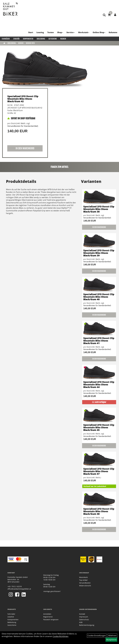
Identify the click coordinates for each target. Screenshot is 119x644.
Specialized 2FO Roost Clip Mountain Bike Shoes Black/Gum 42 (23, 99)
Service (71, 32)
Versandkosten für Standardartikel (22, 126)
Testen (51, 32)
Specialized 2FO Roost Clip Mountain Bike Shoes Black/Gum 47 (99, 471)
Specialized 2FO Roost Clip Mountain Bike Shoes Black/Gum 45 (99, 427)
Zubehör (16, 39)
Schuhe (21, 43)
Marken (63, 39)
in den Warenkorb (25, 148)
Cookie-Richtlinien (61, 636)
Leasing (40, 32)
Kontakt (82, 614)
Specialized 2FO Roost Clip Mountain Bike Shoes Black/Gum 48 (99, 511)
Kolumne (113, 32)
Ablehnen (112, 636)
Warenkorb (83, 577)
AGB (81, 622)
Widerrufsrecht (85, 586)
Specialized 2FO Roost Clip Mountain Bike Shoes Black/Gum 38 (99, 209)
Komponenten (28, 39)
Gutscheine (53, 39)
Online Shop (99, 32)
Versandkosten (85, 583)
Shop (60, 32)
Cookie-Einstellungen (97, 636)
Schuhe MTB (30, 43)
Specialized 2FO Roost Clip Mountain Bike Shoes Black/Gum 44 (99, 384)
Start (31, 32)
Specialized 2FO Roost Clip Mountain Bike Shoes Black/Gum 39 (99, 253)
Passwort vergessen (51, 620)
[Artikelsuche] (104, 15)
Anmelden (47, 614)
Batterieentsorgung (87, 625)
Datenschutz (84, 620)
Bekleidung (41, 39)
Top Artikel (83, 580)
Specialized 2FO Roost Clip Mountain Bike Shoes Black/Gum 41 (99, 341)
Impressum (84, 617)
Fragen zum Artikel (59, 167)
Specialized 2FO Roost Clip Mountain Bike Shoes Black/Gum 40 (99, 297)
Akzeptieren (111, 640)
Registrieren (48, 617)
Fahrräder (6, 39)
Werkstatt (84, 32)
